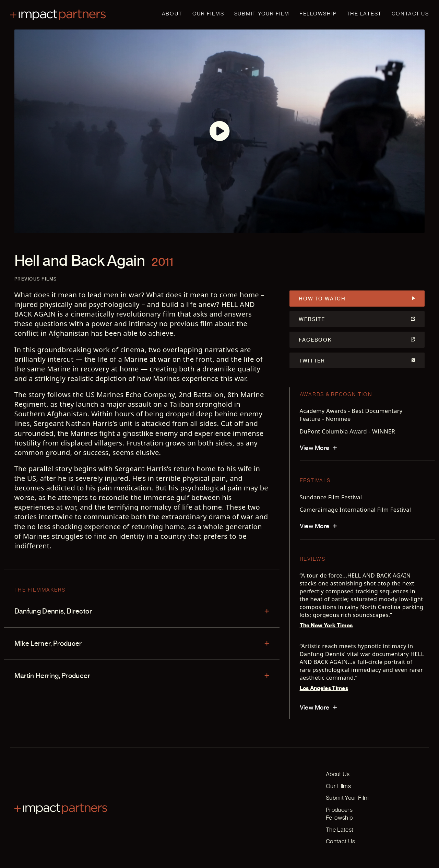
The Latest (364, 14)
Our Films (208, 14)
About (172, 14)
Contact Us (410, 14)
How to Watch (357, 298)
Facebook (357, 339)
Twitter (357, 359)
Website (357, 319)
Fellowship (318, 14)
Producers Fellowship (352, 809)
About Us (337, 773)
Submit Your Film (262, 14)
